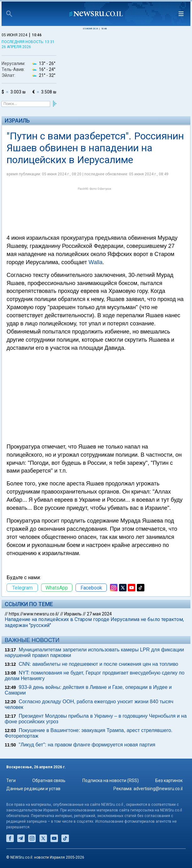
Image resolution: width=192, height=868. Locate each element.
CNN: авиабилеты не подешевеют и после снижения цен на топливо (99, 664)
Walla (96, 262)
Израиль (17, 120)
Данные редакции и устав (33, 789)
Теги (11, 780)
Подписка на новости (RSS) (111, 780)
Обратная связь (49, 780)
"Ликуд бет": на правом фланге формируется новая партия (87, 745)
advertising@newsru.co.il (158, 789)
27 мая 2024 (99, 614)
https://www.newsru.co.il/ (34, 614)
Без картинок (169, 780)
